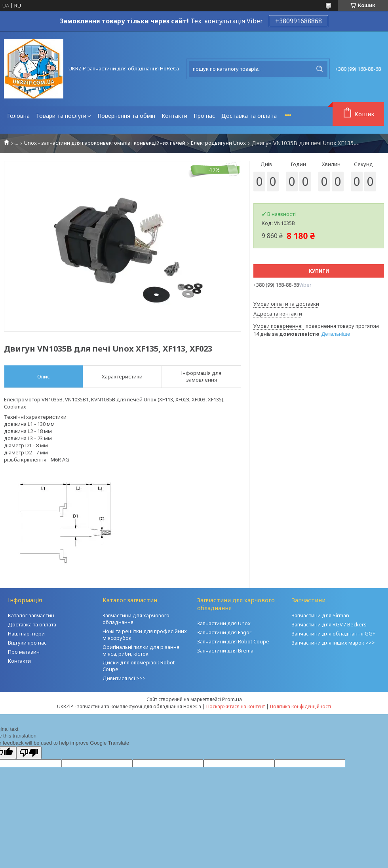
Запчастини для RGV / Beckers (329, 624)
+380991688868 (299, 21)
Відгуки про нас (27, 643)
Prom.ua (232, 699)
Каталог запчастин (31, 615)
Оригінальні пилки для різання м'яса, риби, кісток (141, 650)
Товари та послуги (61, 116)
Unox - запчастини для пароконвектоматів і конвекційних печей (105, 143)
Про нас (204, 116)
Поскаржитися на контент (236, 706)
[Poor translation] (29, 753)
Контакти (174, 116)
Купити (319, 271)
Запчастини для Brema (225, 651)
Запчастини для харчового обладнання (136, 619)
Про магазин (24, 652)
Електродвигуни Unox (218, 143)
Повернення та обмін (126, 116)
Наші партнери (26, 634)
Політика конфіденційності (301, 706)
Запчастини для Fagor (224, 632)
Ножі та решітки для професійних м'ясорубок (145, 634)
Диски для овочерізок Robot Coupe (139, 666)
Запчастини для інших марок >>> (333, 643)
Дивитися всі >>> (124, 678)
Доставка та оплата (249, 116)
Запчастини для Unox (224, 623)
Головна (18, 116)
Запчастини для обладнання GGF (333, 634)
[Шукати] (320, 69)
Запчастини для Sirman (320, 615)
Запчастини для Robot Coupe (233, 641)
